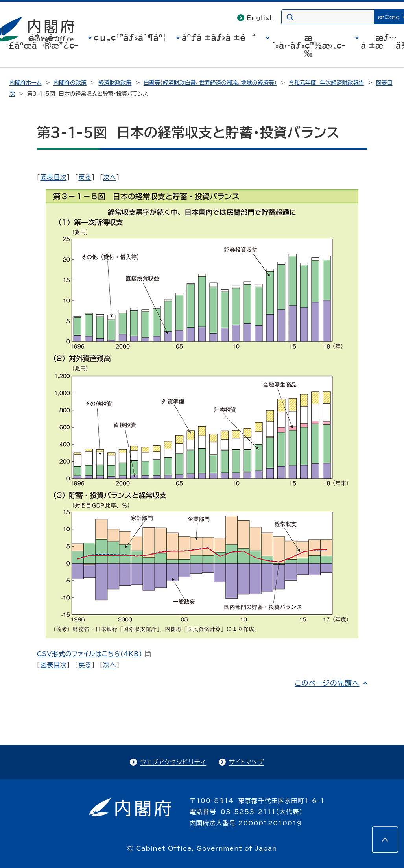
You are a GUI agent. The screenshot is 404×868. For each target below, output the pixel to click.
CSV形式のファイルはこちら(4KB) (94, 654)
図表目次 (53, 177)
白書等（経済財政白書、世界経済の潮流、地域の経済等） (210, 83)
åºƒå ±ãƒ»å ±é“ (219, 37)
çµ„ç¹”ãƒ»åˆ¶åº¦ (130, 37)
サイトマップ (246, 762)
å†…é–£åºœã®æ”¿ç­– (43, 41)
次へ (110, 177)
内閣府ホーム (25, 83)
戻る (85, 177)
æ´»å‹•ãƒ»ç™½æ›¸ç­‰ (308, 45)
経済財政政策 (115, 83)
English (260, 18)
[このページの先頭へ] (385, 840)
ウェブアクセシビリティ (173, 762)
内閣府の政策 (70, 83)
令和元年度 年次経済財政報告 (326, 83)
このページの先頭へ (327, 683)
